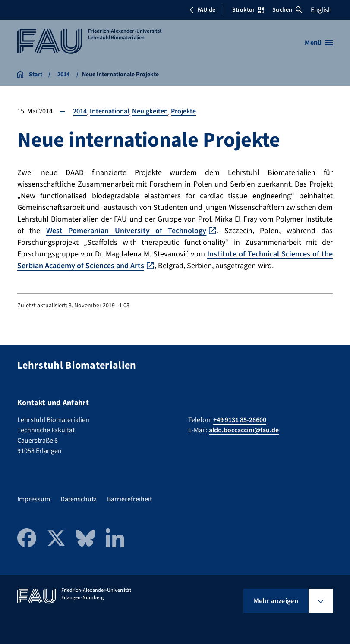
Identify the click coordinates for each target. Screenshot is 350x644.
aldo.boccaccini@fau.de (244, 430)
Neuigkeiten (150, 111)
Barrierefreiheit (129, 499)
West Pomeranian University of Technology (126, 231)
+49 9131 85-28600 (240, 420)
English (321, 10)
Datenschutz (79, 499)
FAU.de (202, 10)
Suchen (287, 10)
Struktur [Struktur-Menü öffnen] (248, 10)
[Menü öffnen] (319, 43)
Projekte (183, 111)
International (109, 111)
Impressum (34, 499)
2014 (80, 111)
